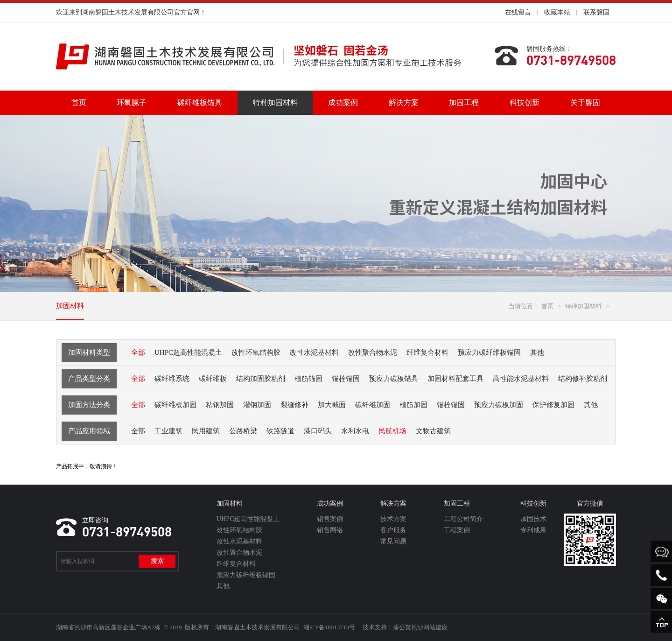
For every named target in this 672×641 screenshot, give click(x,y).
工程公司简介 (463, 519)
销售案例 (330, 519)
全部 (138, 352)
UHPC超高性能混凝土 (248, 519)
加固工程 (464, 102)
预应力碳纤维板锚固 (246, 575)
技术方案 (393, 519)
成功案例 (343, 102)
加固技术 (533, 519)
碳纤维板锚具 (200, 102)
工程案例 (457, 530)
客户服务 (393, 530)
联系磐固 (596, 12)
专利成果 (533, 530)
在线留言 (518, 12)
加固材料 (70, 306)
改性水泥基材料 (239, 541)
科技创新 (525, 102)
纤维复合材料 (236, 564)
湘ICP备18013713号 (329, 627)
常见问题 (393, 541)
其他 (223, 586)
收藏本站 (557, 12)
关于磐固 (585, 102)
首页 (79, 102)
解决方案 (404, 102)
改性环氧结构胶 (239, 530)
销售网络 (330, 530)
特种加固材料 (275, 102)
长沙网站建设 (429, 627)
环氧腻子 (132, 102)
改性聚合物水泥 (239, 553)
